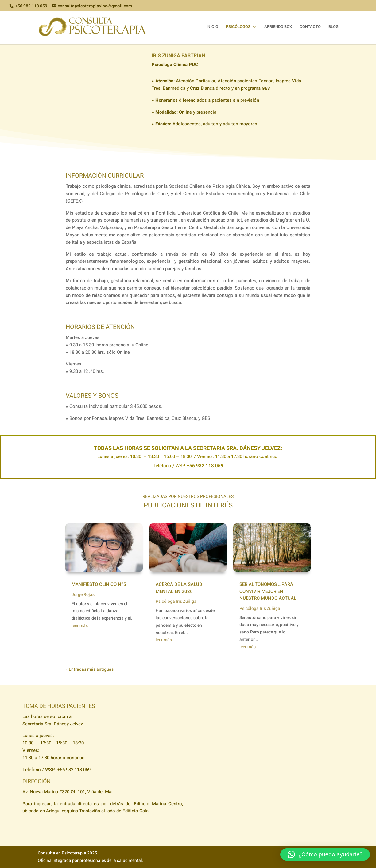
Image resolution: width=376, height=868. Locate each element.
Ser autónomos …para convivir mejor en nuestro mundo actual (268, 591)
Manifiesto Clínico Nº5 (99, 584)
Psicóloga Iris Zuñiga (176, 601)
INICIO (212, 27)
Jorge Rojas (83, 595)
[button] (325, 854)
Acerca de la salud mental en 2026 (179, 588)
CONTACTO (310, 27)
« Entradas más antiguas (90, 669)
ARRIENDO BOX (278, 27)
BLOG (333, 27)
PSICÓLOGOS (238, 27)
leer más (80, 626)
